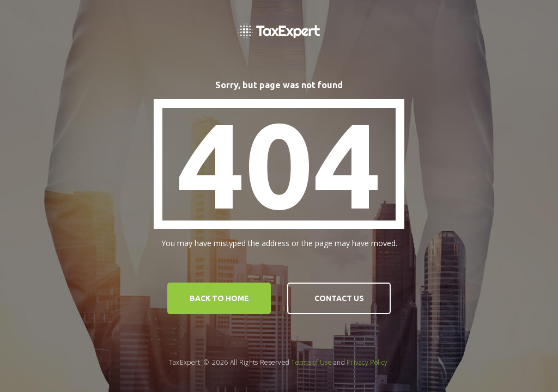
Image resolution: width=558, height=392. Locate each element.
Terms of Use (311, 362)
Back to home (219, 298)
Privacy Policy (367, 362)
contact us (339, 298)
